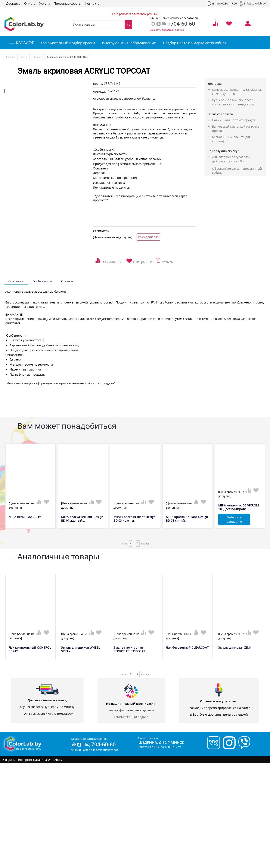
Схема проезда (148, 738)
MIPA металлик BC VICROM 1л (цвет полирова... (239, 507)
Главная (11, 57)
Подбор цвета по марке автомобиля (195, 43)
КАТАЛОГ (22, 43)
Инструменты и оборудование (129, 43)
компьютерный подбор (131, 717)
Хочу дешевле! (149, 237)
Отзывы (67, 281)
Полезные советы (68, 3)
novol (24, 57)
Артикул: (99, 91)
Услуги (45, 3)
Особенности (42, 281)
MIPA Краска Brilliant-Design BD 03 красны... (135, 519)
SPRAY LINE (112, 83)
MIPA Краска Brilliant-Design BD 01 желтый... (82, 519)
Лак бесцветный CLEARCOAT (187, 648)
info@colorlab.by (252, 3)
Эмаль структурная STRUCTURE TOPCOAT (129, 649)
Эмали (37, 57)
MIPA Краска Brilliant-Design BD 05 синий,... (187, 519)
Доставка (13, 3)
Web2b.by (55, 760)
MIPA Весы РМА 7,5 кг (25, 517)
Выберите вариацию (234, 519)
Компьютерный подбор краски (68, 43)
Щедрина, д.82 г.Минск (161, 742)
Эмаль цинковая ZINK (235, 648)
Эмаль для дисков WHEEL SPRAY (81, 649)
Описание (16, 281)
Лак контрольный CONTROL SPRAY (30, 649)
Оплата (30, 3)
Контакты (93, 3)
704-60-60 (93, 744)
